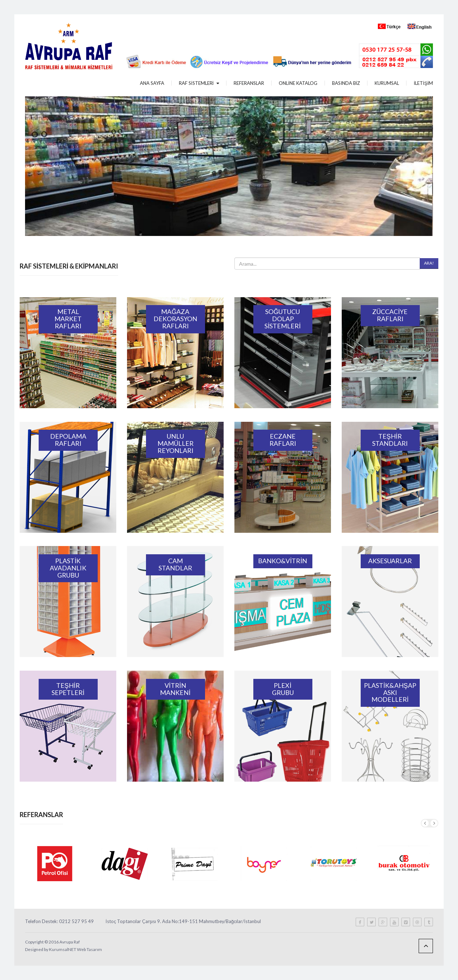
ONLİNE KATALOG (298, 83)
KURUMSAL (387, 83)
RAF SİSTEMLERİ (199, 83)
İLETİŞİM (423, 83)
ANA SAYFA (152, 83)
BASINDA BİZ (346, 83)
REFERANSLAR (249, 83)
